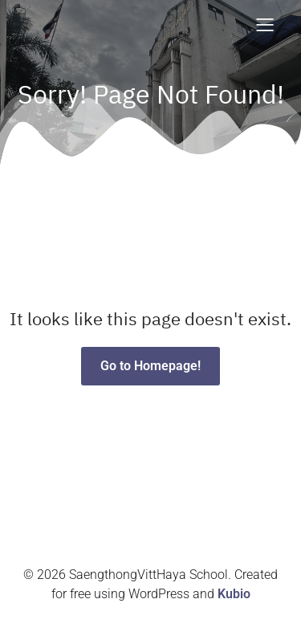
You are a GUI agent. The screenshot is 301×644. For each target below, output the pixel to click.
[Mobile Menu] (265, 24)
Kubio (234, 594)
